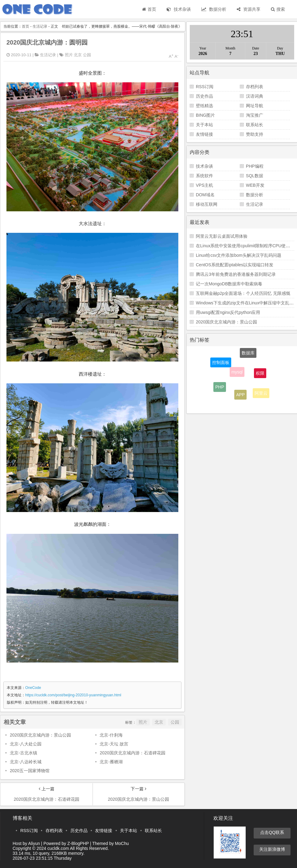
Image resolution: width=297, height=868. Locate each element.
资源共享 (249, 9)
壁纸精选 (204, 106)
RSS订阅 (205, 87)
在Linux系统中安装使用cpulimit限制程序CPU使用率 (245, 246)
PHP (220, 388)
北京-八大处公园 (26, 744)
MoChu (122, 843)
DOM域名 (205, 195)
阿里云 (261, 394)
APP (240, 396)
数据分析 (214, 9)
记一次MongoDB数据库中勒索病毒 (229, 284)
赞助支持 (255, 134)
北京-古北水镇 (24, 753)
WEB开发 (255, 185)
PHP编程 (255, 166)
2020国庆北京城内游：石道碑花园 (132, 753)
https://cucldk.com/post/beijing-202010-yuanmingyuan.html (73, 695)
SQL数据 (255, 176)
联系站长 (255, 125)
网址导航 (255, 106)
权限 (260, 375)
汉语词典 (255, 96)
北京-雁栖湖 (111, 762)
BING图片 (205, 115)
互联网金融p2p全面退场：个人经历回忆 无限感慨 (243, 293)
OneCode (33, 688)
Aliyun (34, 843)
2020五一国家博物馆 (30, 771)
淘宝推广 (255, 115)
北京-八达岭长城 (26, 762)
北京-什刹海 (111, 735)
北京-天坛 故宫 (114, 744)
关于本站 (204, 125)
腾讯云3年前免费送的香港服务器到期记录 (236, 274)
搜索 (278, 9)
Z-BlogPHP (78, 843)
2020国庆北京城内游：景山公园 (40, 735)
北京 (78, 55)
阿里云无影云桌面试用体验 (222, 236)
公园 (87, 55)
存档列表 (255, 87)
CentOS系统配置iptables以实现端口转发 (235, 265)
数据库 (248, 354)
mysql (237, 374)
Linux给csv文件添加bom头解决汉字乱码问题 (239, 255)
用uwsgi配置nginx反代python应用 (228, 312)
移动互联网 (207, 204)
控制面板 (221, 363)
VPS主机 (204, 185)
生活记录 (40, 26)
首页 (149, 9)
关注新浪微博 (272, 849)
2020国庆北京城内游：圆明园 (47, 42)
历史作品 (204, 96)
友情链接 (204, 134)
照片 (69, 55)
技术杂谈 (179, 9)
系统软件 (204, 176)
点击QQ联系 (272, 832)
